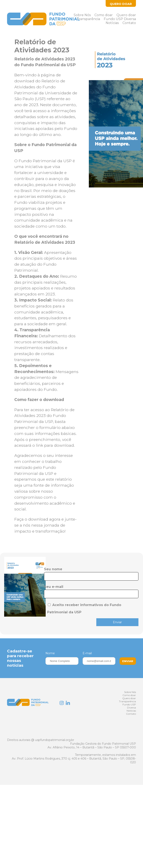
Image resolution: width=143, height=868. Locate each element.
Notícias (112, 23)
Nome (50, 653)
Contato (129, 23)
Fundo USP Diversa (120, 19)
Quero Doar (121, 4)
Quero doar (126, 15)
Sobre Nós (82, 15)
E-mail (87, 653)
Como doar (104, 15)
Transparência (88, 19)
